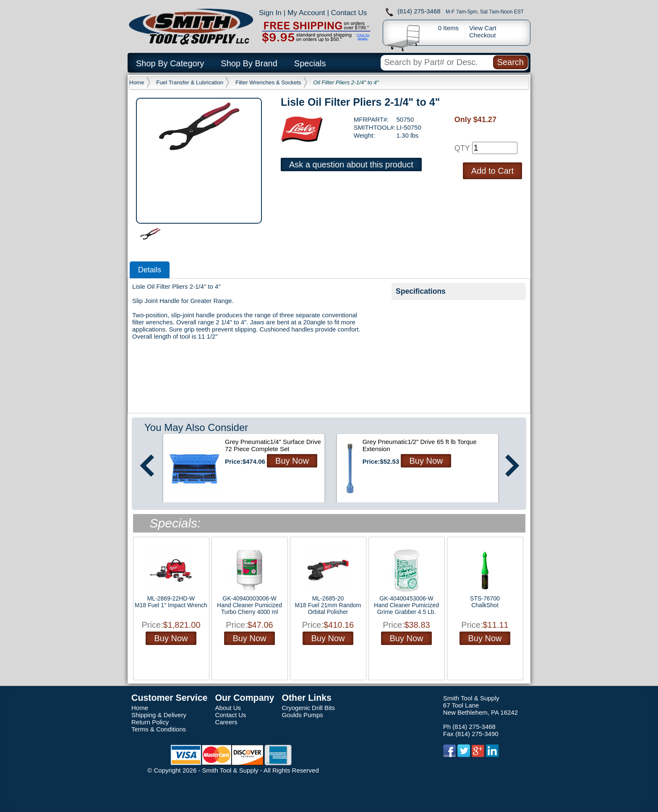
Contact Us (349, 13)
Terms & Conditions (159, 729)
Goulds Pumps (302, 715)
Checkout (482, 35)
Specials (310, 63)
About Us (228, 708)
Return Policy (150, 722)
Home (137, 82)
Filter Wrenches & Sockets (268, 82)
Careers (226, 722)
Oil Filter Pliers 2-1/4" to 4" (346, 82)
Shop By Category (170, 63)
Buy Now (292, 461)
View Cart (483, 28)
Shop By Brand (249, 63)
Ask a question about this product (351, 164)
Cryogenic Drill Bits (308, 708)
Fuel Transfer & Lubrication (190, 82)
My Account (306, 13)
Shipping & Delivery (159, 715)
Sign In (270, 13)
